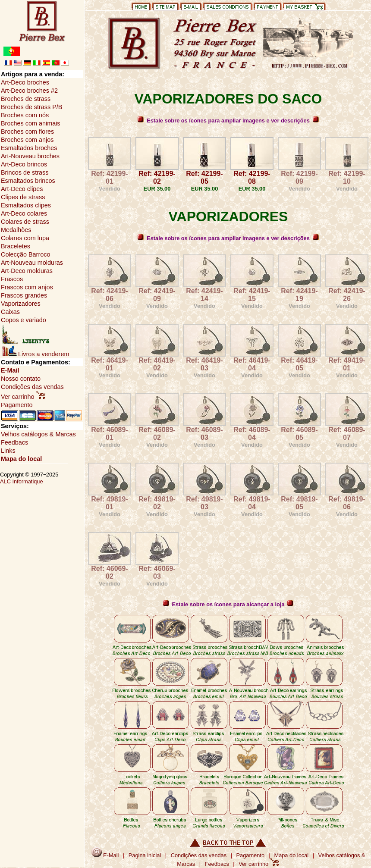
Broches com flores (27, 132)
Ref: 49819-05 (299, 503)
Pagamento (17, 405)
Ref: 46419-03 (204, 364)
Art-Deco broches (25, 82)
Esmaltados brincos (28, 181)
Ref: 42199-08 (252, 177)
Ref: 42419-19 (299, 295)
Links (8, 451)
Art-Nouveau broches (30, 156)
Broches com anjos (27, 140)
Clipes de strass (23, 197)
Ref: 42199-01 (109, 177)
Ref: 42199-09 (299, 177)
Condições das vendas (32, 387)
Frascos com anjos (27, 287)
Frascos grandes (24, 295)
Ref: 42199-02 (157, 177)
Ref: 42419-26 (347, 295)
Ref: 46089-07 (347, 434)
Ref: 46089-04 (252, 434)
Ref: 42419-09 (157, 295)
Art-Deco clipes (22, 189)
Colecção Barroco (25, 254)
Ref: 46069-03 (157, 572)
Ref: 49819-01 (109, 503)
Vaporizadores (21, 304)
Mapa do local (21, 459)
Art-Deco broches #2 (29, 91)
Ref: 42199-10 (347, 177)
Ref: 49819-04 (252, 503)
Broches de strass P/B (31, 107)
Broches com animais (31, 123)
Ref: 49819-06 (347, 503)
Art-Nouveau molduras (32, 263)
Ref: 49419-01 (347, 364)
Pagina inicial (145, 855)
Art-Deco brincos (24, 164)
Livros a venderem (36, 354)
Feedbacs (14, 442)
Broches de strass (26, 99)
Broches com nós (25, 115)
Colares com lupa (25, 238)
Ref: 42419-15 (252, 295)
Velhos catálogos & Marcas (38, 434)
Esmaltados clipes (26, 205)
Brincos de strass (25, 172)
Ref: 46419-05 (299, 364)
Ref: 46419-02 (157, 364)
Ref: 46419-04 (252, 364)
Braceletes (16, 246)
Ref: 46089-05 (299, 434)
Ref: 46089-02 (157, 434)
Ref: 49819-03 (204, 503)
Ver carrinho (23, 397)
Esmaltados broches (29, 148)
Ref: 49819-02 (157, 503)
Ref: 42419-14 (204, 295)
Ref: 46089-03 (204, 434)
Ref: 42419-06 (109, 295)
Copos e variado (24, 320)
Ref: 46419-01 (109, 364)
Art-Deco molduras (27, 271)
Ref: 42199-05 (204, 177)
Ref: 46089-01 (109, 434)
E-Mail (10, 370)
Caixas (10, 312)
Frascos (12, 279)
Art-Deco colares (24, 213)
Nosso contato (21, 379)
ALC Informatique (22, 481)
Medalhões (16, 230)
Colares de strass (25, 222)
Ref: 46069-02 (109, 572)
